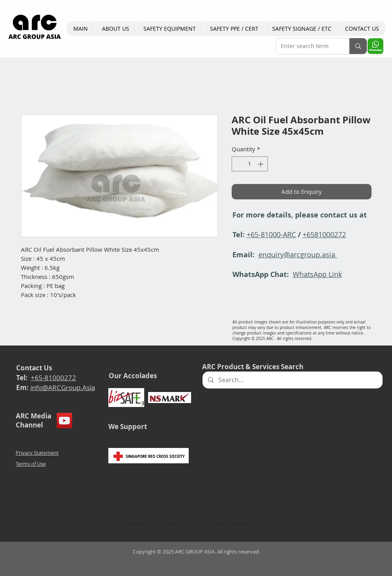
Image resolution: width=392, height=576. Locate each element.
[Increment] (261, 164)
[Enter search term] (307, 46)
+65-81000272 (53, 378)
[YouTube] (64, 421)
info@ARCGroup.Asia (63, 387)
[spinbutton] (250, 164)
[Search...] (292, 380)
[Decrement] (238, 164)
